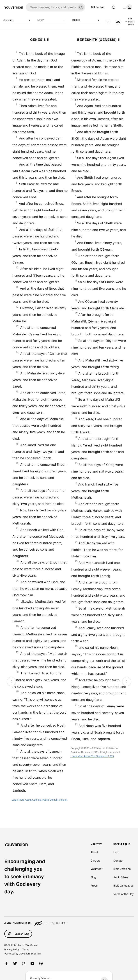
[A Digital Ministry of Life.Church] (69, 921)
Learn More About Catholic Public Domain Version (39, 800)
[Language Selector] (114, 7)
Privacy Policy (12, 949)
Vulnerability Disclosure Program (22, 954)
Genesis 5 (17, 20)
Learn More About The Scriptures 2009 (92, 756)
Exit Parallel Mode (130, 22)
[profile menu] (127, 7)
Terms (26, 949)
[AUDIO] (108, 22)
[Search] (51, 7)
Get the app (98, 7)
